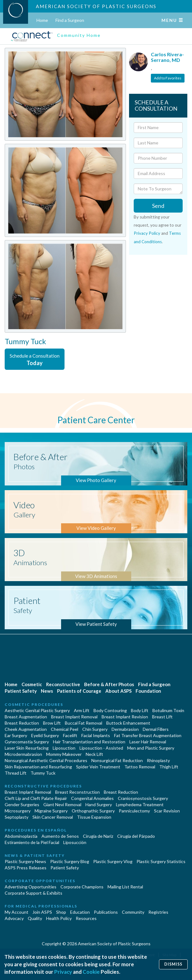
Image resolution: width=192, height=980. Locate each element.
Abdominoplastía (21, 836)
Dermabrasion (125, 729)
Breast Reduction (22, 723)
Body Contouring (110, 710)
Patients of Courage (79, 691)
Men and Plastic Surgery (151, 748)
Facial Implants (96, 735)
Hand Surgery (99, 804)
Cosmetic (32, 684)
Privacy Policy (147, 233)
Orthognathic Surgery (93, 811)
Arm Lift (82, 710)
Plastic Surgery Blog (70, 861)
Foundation (148, 691)
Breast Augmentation (26, 717)
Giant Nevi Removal (62, 804)
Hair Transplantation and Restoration (89, 742)
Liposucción (75, 842)
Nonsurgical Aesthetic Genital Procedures (46, 760)
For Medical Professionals (41, 906)
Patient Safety (21, 691)
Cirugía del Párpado (136, 836)
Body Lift (140, 710)
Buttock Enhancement (128, 723)
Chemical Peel (65, 729)
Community (133, 912)
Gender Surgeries (22, 804)
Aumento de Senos (60, 836)
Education (80, 912)
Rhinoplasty (158, 760)
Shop (61, 912)
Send (158, 206)
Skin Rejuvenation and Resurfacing (38, 767)
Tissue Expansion (94, 817)
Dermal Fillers (156, 729)
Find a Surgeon (70, 20)
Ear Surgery (16, 735)
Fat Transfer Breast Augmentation (148, 735)
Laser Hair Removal (148, 742)
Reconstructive (63, 684)
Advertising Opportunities (31, 887)
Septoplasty (17, 817)
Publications (106, 912)
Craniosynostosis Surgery (143, 798)
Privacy (63, 972)
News (47, 691)
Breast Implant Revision (125, 717)
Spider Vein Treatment (98, 767)
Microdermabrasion (23, 754)
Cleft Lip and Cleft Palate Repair (36, 798)
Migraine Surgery (51, 811)
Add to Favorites (168, 78)
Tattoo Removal (140, 767)
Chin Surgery (95, 729)
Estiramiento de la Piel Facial (32, 842)
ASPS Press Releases (26, 868)
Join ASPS (42, 912)
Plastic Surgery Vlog (113, 861)
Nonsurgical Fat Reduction (117, 760)
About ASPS (118, 691)
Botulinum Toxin (168, 710)
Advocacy (14, 918)
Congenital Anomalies (92, 798)
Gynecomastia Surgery (27, 742)
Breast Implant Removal (74, 717)
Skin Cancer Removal (53, 817)
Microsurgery (18, 811)
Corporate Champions (82, 887)
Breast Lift (162, 717)
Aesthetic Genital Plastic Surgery (37, 710)
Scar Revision (167, 811)
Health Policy (59, 918)
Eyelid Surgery (45, 735)
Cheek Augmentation (26, 729)
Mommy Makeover (64, 754)
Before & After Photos (109, 684)
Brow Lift (52, 723)
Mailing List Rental (125, 887)
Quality (35, 918)
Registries (158, 912)
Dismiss (173, 964)
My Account (17, 912)
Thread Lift (16, 773)
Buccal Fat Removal (84, 723)
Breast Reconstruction (77, 792)
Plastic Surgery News (25, 861)
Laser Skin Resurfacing (27, 748)
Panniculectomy (134, 811)
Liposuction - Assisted (101, 748)
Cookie (91, 972)
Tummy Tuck (43, 773)
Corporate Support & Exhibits (34, 893)
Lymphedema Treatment (140, 804)
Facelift (70, 735)
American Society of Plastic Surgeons (96, 6)
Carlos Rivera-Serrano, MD (167, 57)
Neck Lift (94, 754)
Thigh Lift (169, 767)
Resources (86, 918)
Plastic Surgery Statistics (161, 861)
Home (42, 20)
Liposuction (64, 748)
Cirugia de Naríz (98, 836)
